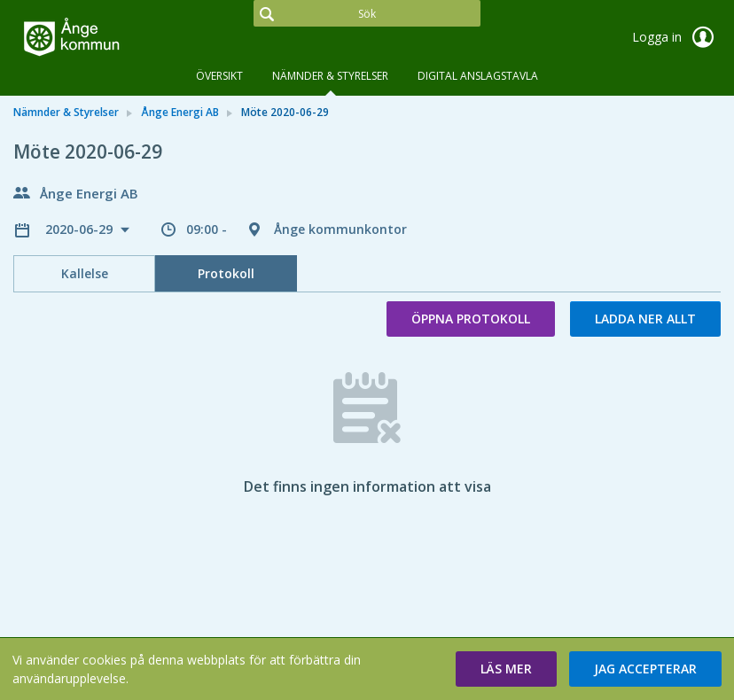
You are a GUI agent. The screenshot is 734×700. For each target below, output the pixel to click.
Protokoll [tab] (226, 273)
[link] (102, 39)
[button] (506, 669)
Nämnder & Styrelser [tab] (330, 76)
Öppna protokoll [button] (471, 319)
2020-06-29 (81, 229)
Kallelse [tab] (85, 273)
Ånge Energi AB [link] (180, 112)
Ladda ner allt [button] (645, 319)
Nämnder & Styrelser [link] (66, 112)
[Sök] (367, 13)
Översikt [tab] (219, 76)
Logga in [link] (676, 37)
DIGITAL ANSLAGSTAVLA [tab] (478, 76)
